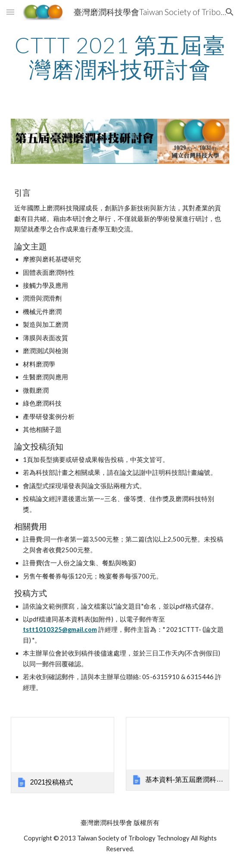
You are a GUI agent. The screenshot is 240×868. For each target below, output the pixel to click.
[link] (62, 755)
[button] (10, 12)
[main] (120, 57)
